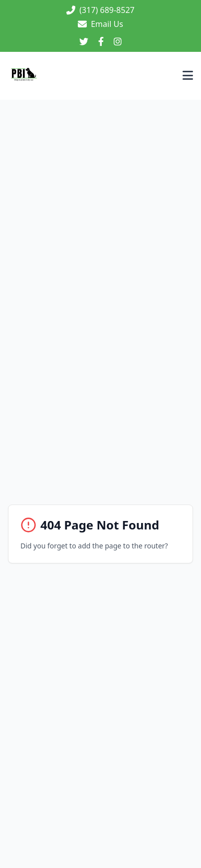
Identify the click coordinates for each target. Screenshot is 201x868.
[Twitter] (84, 42)
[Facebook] (101, 42)
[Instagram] (118, 42)
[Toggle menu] (188, 76)
